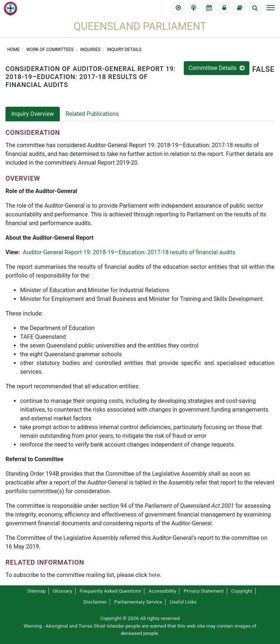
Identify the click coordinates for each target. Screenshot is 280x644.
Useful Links (183, 602)
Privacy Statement (204, 591)
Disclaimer (95, 602)
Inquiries (91, 50)
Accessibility (162, 591)
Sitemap (36, 591)
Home (14, 50)
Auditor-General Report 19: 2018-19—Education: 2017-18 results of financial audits (129, 252)
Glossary (63, 591)
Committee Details (217, 68)
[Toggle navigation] (270, 8)
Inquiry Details (125, 50)
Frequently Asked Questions (110, 591)
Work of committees (50, 50)
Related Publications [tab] (92, 114)
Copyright (242, 591)
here (154, 575)
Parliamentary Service (138, 602)
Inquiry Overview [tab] (33, 114)
